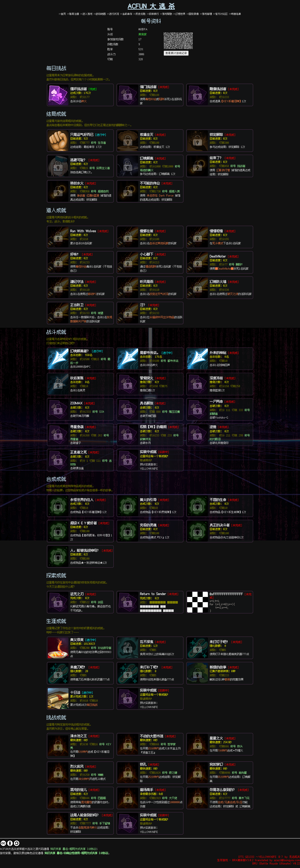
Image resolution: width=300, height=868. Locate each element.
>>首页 (62, 14)
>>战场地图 (100, 14)
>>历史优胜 (140, 14)
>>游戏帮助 (166, 14)
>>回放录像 (193, 14)
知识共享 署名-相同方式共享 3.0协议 (73, 849)
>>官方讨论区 (221, 14)
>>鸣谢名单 (235, 14)
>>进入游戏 (87, 14)
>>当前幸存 (126, 14)
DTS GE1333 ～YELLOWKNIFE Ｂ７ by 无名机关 (269, 857)
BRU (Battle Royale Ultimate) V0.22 (276, 863)
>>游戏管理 (206, 14)
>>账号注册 (73, 14)
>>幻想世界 (180, 14)
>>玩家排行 (153, 14)
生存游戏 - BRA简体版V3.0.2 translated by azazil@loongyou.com (259, 860)
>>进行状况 (113, 14)
